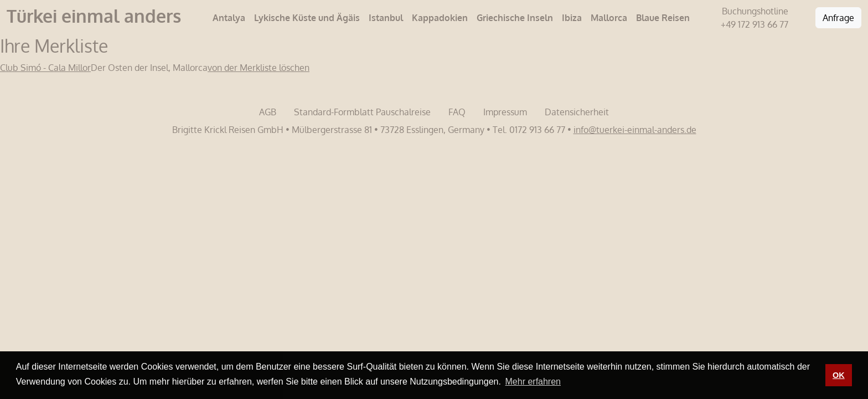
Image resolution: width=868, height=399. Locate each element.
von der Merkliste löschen (259, 68)
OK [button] (839, 375)
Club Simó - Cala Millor (45, 68)
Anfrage (838, 18)
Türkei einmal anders (94, 16)
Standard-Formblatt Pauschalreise (362, 112)
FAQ (457, 112)
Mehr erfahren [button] (533, 382)
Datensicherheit (577, 112)
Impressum (505, 112)
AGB (268, 112)
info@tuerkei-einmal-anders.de (635, 130)
